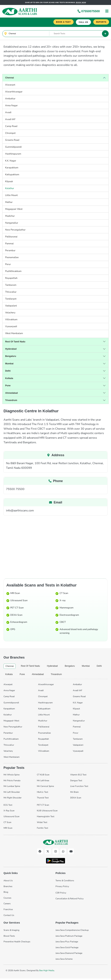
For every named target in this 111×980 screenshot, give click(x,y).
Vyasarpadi (11, 327)
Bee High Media (47, 971)
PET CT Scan (17, 608)
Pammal (9, 244)
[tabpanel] (56, 721)
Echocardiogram (19, 623)
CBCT (63, 623)
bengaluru (11, 357)
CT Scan (64, 594)
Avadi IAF (10, 120)
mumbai (10, 364)
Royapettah (11, 279)
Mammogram (66, 608)
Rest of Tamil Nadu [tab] (31, 667)
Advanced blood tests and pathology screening (79, 632)
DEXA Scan (16, 616)
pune (8, 386)
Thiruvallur (11, 292)
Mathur (9, 203)
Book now (81, 2)
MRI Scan (15, 594)
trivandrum (12, 401)
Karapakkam (12, 168)
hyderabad (11, 349)
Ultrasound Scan (19, 601)
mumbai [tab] (89, 667)
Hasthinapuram (13, 154)
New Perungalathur (15, 230)
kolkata (9, 379)
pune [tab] (23, 675)
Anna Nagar (11, 106)
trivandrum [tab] (58, 675)
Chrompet (10, 134)
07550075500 (89, 11)
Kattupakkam (12, 175)
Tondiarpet (11, 299)
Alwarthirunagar (14, 92)
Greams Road (12, 141)
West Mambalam (14, 334)
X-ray (63, 601)
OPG (13, 630)
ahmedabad (12, 393)
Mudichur (10, 216)
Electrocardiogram (69, 616)
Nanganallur (12, 223)
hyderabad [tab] (54, 667)
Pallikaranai (11, 237)
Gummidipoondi (13, 147)
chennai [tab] (10, 667)
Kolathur (10, 189)
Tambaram (11, 286)
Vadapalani (11, 306)
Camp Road (11, 127)
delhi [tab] (103, 667)
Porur (8, 265)
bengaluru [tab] (72, 667)
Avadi (8, 113)
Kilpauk (9, 182)
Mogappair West (14, 210)
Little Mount (11, 196)
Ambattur (10, 99)
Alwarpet (10, 85)
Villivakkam (11, 320)
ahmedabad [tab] (39, 675)
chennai (10, 78)
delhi (8, 371)
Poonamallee (12, 258)
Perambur (10, 251)
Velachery (10, 313)
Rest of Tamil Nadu (16, 342)
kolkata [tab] (9, 675)
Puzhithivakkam (13, 272)
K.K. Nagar (11, 161)
